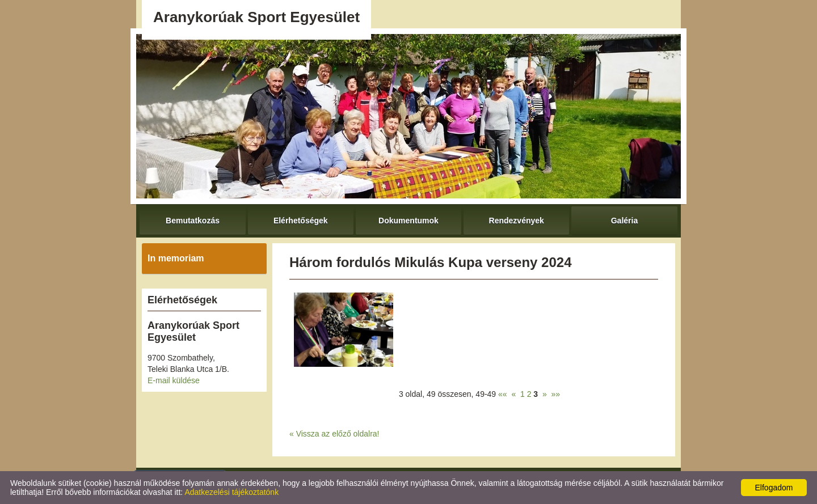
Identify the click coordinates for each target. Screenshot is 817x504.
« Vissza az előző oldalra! (334, 434)
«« (503, 394)
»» (556, 394)
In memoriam (176, 258)
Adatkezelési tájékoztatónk (231, 492)
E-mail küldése (174, 380)
